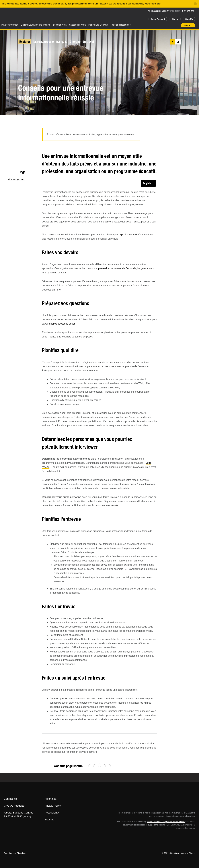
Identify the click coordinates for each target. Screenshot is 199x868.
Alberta (12, 16)
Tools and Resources (121, 25)
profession (104, 268)
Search (186, 25)
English (147, 183)
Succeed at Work (77, 25)
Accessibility (52, 813)
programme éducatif (55, 273)
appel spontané (128, 235)
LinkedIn (23, 145)
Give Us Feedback (15, 806)
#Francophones (17, 179)
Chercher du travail (82, 42)
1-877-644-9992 (188, 11)
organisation (145, 268)
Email (23, 155)
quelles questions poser (62, 324)
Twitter (23, 126)
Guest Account (158, 19)
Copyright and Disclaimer (15, 853)
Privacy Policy (53, 806)
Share (161, 25)
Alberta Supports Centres (19, 813)
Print (178, 25)
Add (167, 25)
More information (153, 4)
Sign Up (189, 19)
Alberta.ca (51, 799)
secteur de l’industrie (125, 268)
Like (172, 25)
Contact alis (11, 799)
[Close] (195, 4)
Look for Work (60, 25)
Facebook (23, 136)
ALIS (33, 15)
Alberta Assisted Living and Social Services (166, 822)
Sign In (175, 19)
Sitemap (49, 820)
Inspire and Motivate (98, 25)
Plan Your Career (10, 25)
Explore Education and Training (36, 25)
